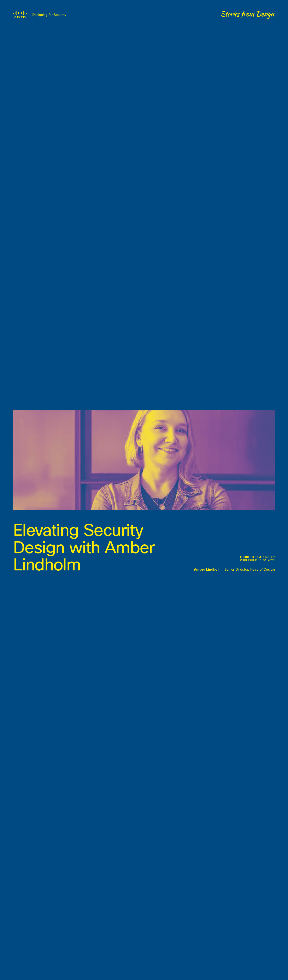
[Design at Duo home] (40, 15)
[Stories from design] (248, 15)
